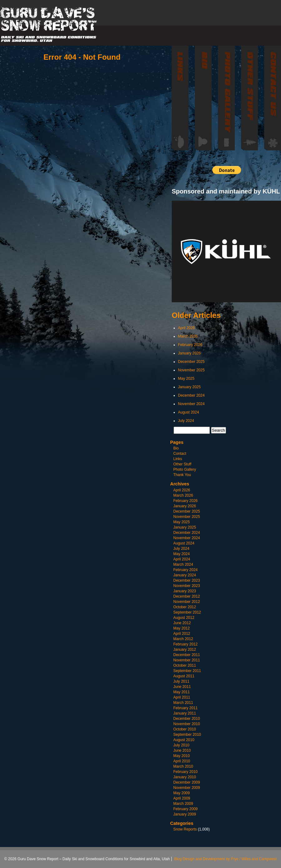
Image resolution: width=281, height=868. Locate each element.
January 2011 (185, 713)
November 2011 (187, 660)
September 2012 (187, 612)
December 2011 (187, 655)
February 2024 (185, 570)
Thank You (182, 475)
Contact (180, 454)
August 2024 (188, 412)
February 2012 (185, 644)
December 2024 (191, 395)
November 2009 (187, 788)
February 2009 (185, 809)
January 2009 (185, 814)
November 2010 (187, 724)
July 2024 (186, 421)
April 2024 (182, 559)
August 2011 (184, 676)
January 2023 (185, 591)
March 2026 (188, 336)
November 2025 (191, 370)
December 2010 (187, 719)
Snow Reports (185, 829)
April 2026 (186, 328)
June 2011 (182, 687)
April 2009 (182, 798)
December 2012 (187, 596)
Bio (176, 448)
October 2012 (185, 607)
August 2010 (184, 740)
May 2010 (182, 756)
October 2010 (185, 729)
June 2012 (182, 623)
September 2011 (187, 671)
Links (178, 459)
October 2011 (185, 665)
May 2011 (182, 692)
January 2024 (185, 575)
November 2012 (187, 602)
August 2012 (184, 618)
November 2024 (191, 404)
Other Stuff (182, 464)
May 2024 (182, 554)
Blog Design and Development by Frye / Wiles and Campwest (225, 859)
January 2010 (185, 777)
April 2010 (182, 761)
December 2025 (191, 362)
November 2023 (187, 586)
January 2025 (189, 387)
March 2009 (183, 804)
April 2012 (182, 634)
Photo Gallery (185, 469)
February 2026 (190, 345)
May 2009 (182, 793)
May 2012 (182, 628)
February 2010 (185, 772)
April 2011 (182, 697)
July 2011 (181, 681)
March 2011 (183, 703)
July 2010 (181, 745)
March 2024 (183, 564)
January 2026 (189, 353)
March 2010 (183, 766)
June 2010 (182, 750)
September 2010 (187, 735)
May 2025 (186, 379)
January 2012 (185, 650)
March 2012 (183, 639)
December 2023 (187, 580)
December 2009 (187, 782)
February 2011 (185, 708)
